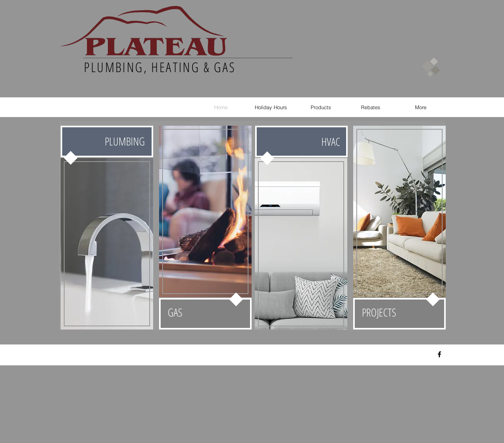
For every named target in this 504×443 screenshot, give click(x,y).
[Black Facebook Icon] (439, 354)
